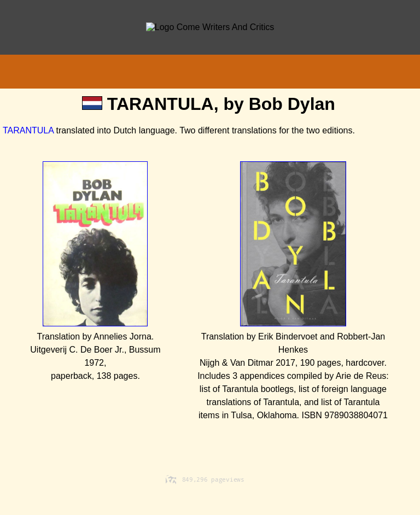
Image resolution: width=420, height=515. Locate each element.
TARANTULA (28, 130)
